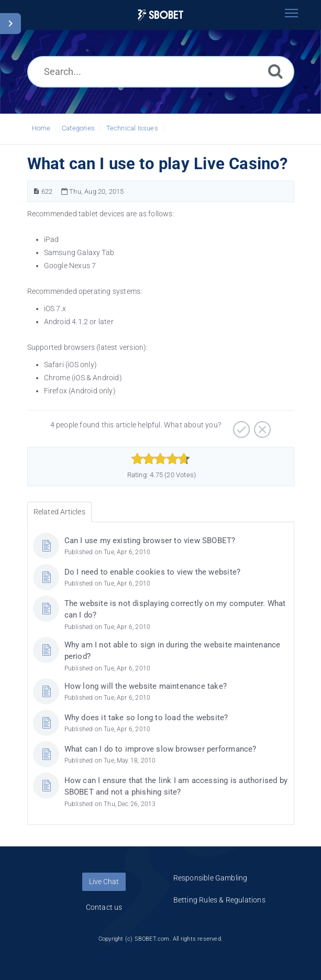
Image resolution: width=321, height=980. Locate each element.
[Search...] (161, 72)
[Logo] (161, 15)
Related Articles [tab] (59, 512)
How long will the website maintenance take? (146, 686)
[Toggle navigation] (292, 13)
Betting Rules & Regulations (219, 900)
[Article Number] (36, 191)
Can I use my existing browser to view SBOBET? (150, 541)
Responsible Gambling (211, 878)
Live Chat (104, 882)
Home (41, 128)
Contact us (104, 907)
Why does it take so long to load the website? (146, 718)
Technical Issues (132, 128)
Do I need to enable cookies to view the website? (153, 572)
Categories (78, 128)
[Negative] (261, 426)
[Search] (275, 71)
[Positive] (240, 426)
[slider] (160, 459)
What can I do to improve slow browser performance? (160, 749)
